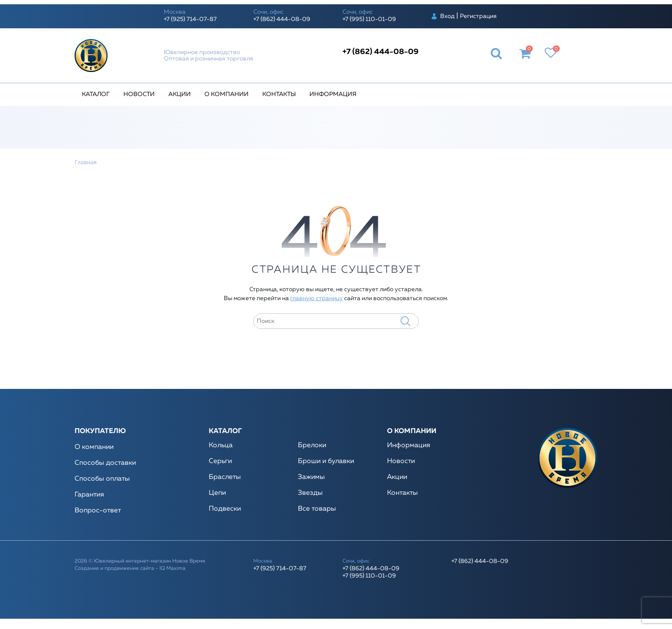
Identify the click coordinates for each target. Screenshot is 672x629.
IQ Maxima (172, 569)
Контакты (279, 94)
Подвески (225, 509)
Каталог (96, 94)
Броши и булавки (326, 461)
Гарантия (89, 495)
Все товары (317, 509)
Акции (180, 94)
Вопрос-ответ (98, 511)
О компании (226, 94)
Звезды (310, 493)
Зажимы (311, 477)
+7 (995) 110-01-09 (369, 19)
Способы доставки (105, 463)
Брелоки (312, 445)
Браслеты (225, 477)
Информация (333, 94)
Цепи (217, 493)
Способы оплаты (102, 479)
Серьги (220, 461)
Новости (139, 94)
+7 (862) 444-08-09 (282, 19)
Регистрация (478, 16)
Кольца (221, 445)
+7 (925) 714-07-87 (190, 19)
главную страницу (316, 298)
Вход (447, 16)
